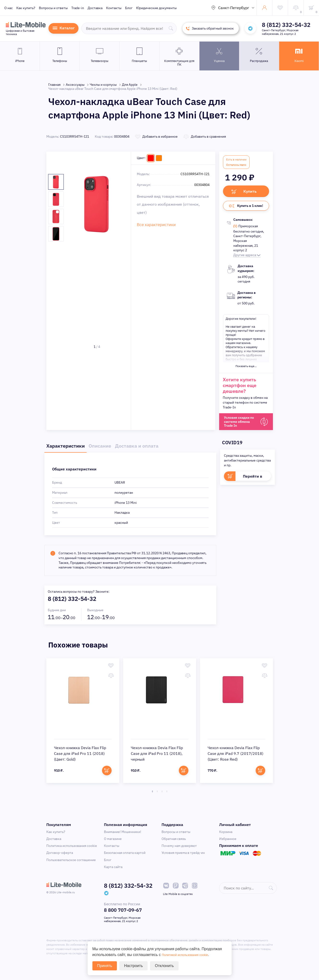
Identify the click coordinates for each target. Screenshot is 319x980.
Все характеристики (153, 224)
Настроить (133, 966)
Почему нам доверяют (179, 848)
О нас (9, 8)
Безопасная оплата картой (125, 855)
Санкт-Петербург (234, 8)
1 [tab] (152, 794)
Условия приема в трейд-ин (183, 855)
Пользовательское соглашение (71, 862)
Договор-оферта (60, 855)
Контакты (114, 8)
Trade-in (78, 8)
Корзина (226, 834)
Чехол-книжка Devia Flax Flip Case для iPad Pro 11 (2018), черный (157, 756)
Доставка (95, 8)
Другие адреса (247, 257)
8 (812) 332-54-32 (286, 25)
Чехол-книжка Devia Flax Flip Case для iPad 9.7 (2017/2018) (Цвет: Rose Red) (235, 756)
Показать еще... (246, 368)
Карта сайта (113, 869)
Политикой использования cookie (191, 955)
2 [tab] (157, 794)
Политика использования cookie (72, 848)
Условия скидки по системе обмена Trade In (241, 424)
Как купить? (26, 8)
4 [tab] (167, 794)
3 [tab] (162, 794)
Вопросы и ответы (53, 8)
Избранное (228, 841)
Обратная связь (174, 841)
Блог (129, 8)
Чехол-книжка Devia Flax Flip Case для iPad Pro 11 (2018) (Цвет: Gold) (80, 756)
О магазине (113, 841)
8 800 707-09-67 (123, 912)
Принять (105, 966)
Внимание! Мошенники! (123, 834)
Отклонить (164, 966)
